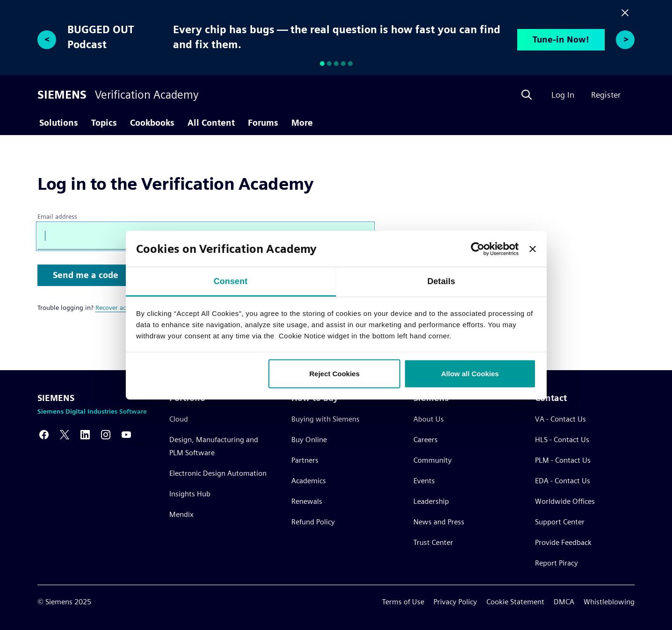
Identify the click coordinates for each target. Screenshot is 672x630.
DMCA (564, 602)
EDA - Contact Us (563, 481)
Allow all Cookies (470, 374)
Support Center (560, 522)
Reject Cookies (335, 374)
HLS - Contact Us (562, 440)
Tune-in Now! (561, 39)
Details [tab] (441, 281)
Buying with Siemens (325, 419)
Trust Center (433, 542)
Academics (309, 481)
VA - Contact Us (560, 419)
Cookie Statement (515, 602)
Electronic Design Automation (218, 473)
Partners (305, 460)
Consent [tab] (231, 281)
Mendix (181, 514)
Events (424, 481)
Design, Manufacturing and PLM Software (214, 446)
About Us (429, 419)
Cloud (179, 419)
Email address (57, 216)
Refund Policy (313, 522)
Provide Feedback (563, 542)
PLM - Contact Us (563, 460)
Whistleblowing (609, 602)
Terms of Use (403, 602)
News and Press (439, 522)
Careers (426, 440)
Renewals (307, 501)
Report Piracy (556, 563)
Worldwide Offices (565, 501)
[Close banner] (533, 249)
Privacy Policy (455, 602)
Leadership (431, 501)
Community (433, 460)
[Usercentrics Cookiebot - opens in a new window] (478, 249)
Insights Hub (190, 494)
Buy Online (309, 440)
